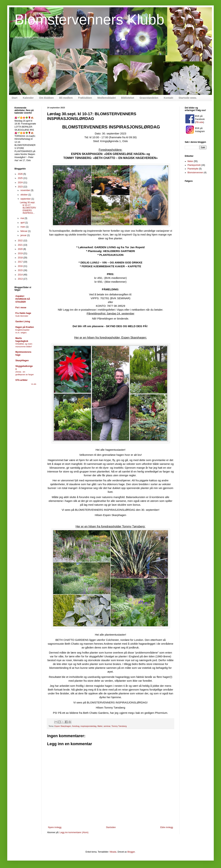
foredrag (76, 726)
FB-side (200, 122)
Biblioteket (128, 98)
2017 (21, 262)
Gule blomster (22, 316)
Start (14, 98)
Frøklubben (85, 98)
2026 (21, 174)
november (26, 190)
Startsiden (111, 827)
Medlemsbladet (107, 98)
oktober (24, 195)
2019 (21, 253)
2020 (21, 249)
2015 (21, 270)
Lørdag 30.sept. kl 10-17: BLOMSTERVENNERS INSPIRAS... (28, 208)
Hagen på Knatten (25, 327)
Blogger (131, 852)
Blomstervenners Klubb (89, 20)
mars (23, 227)
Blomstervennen (195, 173)
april (23, 223)
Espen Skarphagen (63, 726)
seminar (107, 726)
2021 (21, 245)
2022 (21, 241)
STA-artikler (21, 380)
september (26, 199)
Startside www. (188, 98)
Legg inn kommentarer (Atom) (74, 832)
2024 (21, 183)
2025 (21, 178)
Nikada (113, 852)
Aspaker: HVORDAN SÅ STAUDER (23, 299)
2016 (21, 266)
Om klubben (46, 98)
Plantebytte (193, 169)
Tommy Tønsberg (119, 726)
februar (24, 231)
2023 (21, 187)
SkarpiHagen (22, 361)
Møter (100, 726)
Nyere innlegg (55, 827)
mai (23, 218)
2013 (21, 279)
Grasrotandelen (149, 98)
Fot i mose (21, 308)
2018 (21, 258)
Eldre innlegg (167, 827)
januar (24, 235)
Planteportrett (194, 165)
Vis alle (34, 384)
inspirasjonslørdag (88, 726)
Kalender (28, 98)
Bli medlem (66, 98)
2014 (21, 275)
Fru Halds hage (23, 313)
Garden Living (23, 322)
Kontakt (168, 98)
